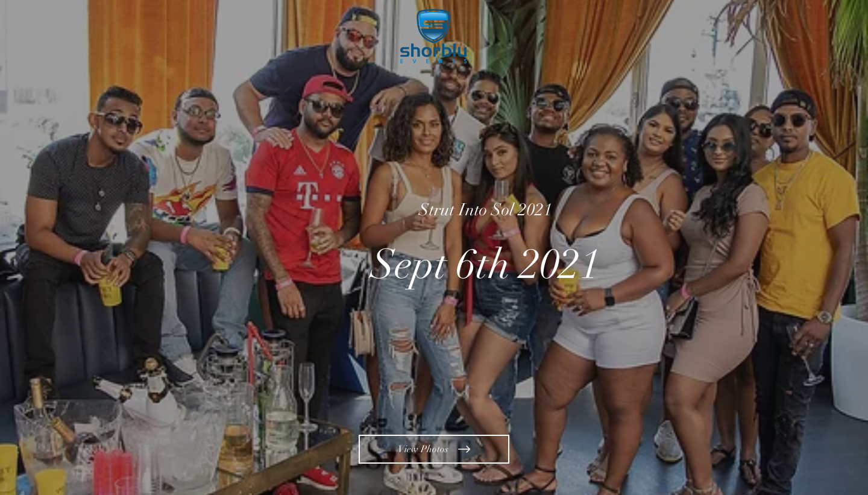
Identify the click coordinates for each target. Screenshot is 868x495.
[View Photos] (434, 449)
